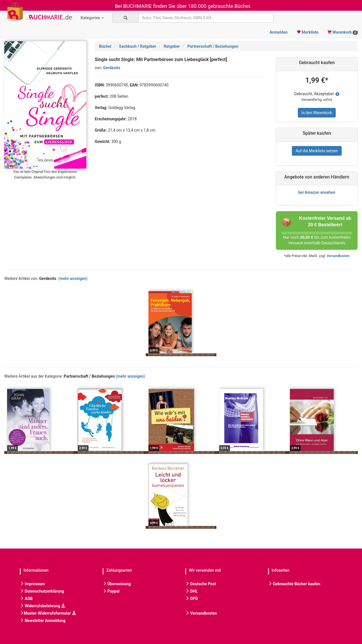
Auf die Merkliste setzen (317, 151)
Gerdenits (112, 68)
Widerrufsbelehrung (42, 606)
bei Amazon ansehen (317, 192)
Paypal (111, 591)
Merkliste (308, 32)
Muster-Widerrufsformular (48, 613)
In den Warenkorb (317, 113)
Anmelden (279, 32)
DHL (191, 591)
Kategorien (92, 18)
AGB (26, 599)
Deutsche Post (201, 584)
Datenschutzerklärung (42, 591)
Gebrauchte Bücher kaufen (294, 584)
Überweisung (117, 584)
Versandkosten (338, 256)
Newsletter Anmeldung (43, 621)
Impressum (32, 584)
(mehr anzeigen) (73, 279)
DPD (192, 599)
